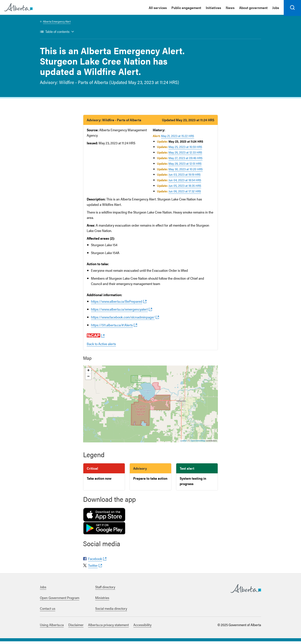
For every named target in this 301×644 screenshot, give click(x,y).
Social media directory (111, 611)
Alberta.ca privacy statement (108, 627)
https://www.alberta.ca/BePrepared (117, 304)
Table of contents (57, 34)
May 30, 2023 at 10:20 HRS (186, 172)
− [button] (88, 379)
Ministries (102, 600)
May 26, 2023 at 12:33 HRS (185, 155)
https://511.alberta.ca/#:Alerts (112, 327)
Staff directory (105, 590)
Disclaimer (76, 627)
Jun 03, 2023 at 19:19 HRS (185, 177)
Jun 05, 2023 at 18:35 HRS (185, 188)
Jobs (43, 590)
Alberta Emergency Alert (57, 24)
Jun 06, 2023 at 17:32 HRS (185, 194)
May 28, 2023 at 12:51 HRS (185, 166)
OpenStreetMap (198, 443)
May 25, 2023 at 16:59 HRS (185, 149)
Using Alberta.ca (52, 627)
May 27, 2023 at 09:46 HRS (186, 160)
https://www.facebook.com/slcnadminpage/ (123, 320)
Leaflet (183, 443)
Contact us (48, 611)
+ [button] (88, 373)
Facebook (95, 561)
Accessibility (142, 627)
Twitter (93, 568)
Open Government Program (60, 600)
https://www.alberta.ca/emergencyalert (119, 312)
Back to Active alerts (101, 346)
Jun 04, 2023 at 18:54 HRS (185, 182)
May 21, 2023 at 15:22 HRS (178, 138)
